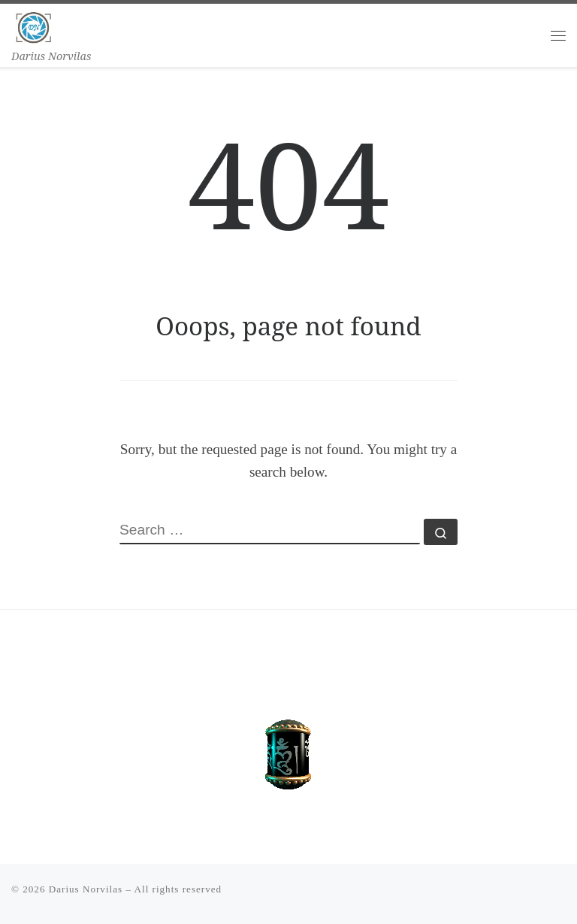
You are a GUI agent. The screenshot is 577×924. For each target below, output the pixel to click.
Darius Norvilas (86, 889)
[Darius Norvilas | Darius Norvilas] (34, 25)
